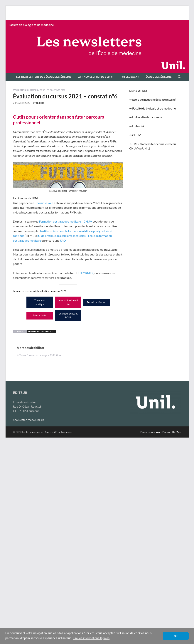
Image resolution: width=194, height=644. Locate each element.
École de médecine (159, 77)
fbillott (40, 103)
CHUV (136, 135)
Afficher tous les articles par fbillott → (39, 355)
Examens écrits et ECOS (68, 316)
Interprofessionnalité (68, 302)
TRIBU (136, 144)
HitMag (176, 432)
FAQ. (63, 240)
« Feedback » (131, 77)
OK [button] (176, 636)
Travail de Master (96, 302)
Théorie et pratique (40, 302)
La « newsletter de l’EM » (95, 77)
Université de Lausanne (147, 117)
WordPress (162, 432)
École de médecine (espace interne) (154, 99)
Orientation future (96, 315)
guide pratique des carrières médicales (61, 236)
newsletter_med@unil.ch (28, 420)
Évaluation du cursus (25, 90)
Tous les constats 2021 (52, 90)
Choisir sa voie (44, 203)
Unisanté (138, 126)
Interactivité (40, 315)
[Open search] (179, 77)
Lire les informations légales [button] (91, 638)
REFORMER (86, 273)
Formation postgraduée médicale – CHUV (66, 221)
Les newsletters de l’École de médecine (44, 77)
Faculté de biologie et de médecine (154, 108)
